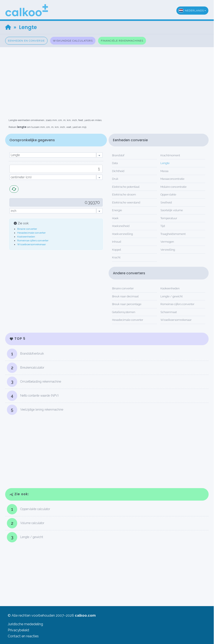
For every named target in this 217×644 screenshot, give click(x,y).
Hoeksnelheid (121, 226)
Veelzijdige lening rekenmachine (35, 410)
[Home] (8, 27)
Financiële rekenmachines (122, 41)
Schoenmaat (169, 312)
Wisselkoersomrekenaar (32, 244)
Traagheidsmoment (173, 234)
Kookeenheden (26, 237)
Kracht (116, 257)
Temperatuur (169, 218)
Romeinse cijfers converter (33, 241)
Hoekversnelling (122, 234)
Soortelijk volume (172, 210)
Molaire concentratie (173, 187)
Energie (117, 210)
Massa (164, 171)
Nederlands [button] (191, 11)
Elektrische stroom (124, 195)
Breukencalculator (26, 368)
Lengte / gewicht (172, 296)
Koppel (117, 250)
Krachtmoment (170, 155)
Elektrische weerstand (126, 203)
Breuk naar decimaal (125, 296)
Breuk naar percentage (127, 304)
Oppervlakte (168, 195)
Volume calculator (26, 523)
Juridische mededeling (25, 624)
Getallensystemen (124, 312)
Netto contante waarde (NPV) (33, 396)
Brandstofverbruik (25, 354)
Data (115, 163)
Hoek (115, 218)
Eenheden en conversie (26, 41)
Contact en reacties (23, 636)
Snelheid (166, 203)
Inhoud (117, 242)
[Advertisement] (108, 77)
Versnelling (168, 250)
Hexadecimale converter (31, 233)
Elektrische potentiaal (126, 187)
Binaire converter (27, 229)
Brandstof (118, 155)
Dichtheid (118, 171)
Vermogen (167, 242)
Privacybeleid (18, 630)
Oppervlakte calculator (28, 509)
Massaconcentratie (172, 179)
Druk (115, 179)
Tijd (163, 226)
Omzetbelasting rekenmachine (34, 382)
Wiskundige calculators (73, 41)
